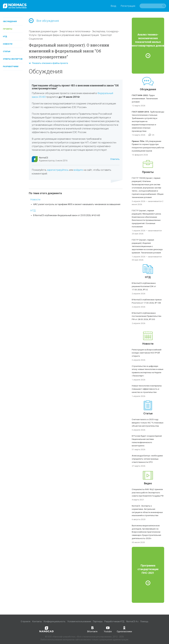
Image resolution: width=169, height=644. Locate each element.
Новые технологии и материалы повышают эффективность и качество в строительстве (147, 389)
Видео (148, 483)
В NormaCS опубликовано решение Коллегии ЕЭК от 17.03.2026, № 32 (144, 286)
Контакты (37, 621)
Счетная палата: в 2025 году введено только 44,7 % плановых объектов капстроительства (148, 423)
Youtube (108, 629)
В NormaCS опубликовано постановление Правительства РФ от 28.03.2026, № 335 (146, 316)
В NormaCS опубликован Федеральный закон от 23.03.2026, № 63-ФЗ (67, 215)
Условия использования (79, 621)
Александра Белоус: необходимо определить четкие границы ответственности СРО (147, 459)
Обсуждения (10, 21)
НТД (5, 36)
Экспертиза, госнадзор (105, 31)
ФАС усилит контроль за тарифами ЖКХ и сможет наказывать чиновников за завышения (77, 204)
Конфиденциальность (55, 621)
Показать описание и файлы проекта (48, 63)
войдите (78, 170)
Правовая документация (43, 31)
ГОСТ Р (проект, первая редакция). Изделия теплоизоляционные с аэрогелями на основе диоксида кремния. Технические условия (147, 246)
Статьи (7, 51)
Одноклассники (124, 629)
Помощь (144, 621)
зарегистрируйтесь (58, 170)
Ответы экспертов (13, 59)
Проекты (8, 29)
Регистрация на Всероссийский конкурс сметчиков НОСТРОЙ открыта (147, 353)
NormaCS (44, 158)
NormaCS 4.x (132, 621)
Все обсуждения (44, 21)
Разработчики (11, 66)
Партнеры (98, 621)
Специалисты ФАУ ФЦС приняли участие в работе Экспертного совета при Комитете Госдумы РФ (148, 493)
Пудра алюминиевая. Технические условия (145, 98)
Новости (8, 44)
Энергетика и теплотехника (75, 31)
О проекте (26, 621)
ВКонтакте (92, 629)
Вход (113, 6)
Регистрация (128, 6)
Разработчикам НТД (114, 621)
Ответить (115, 159)
